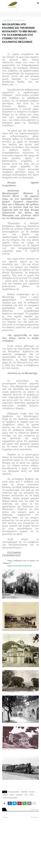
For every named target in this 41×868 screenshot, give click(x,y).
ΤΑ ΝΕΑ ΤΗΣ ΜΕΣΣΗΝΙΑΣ (10, 798)
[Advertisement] (20, 841)
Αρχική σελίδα (7, 20)
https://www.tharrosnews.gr (20, 566)
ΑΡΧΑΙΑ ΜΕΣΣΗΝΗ (18, 20)
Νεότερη (6, 817)
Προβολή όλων (35, 809)
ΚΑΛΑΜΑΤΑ (19, 795)
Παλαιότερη (34, 817)
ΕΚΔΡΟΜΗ (24, 792)
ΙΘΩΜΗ (12, 795)
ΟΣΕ (26, 795)
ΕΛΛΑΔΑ (32, 792)
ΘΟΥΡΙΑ (5, 795)
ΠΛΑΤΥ (31, 795)
